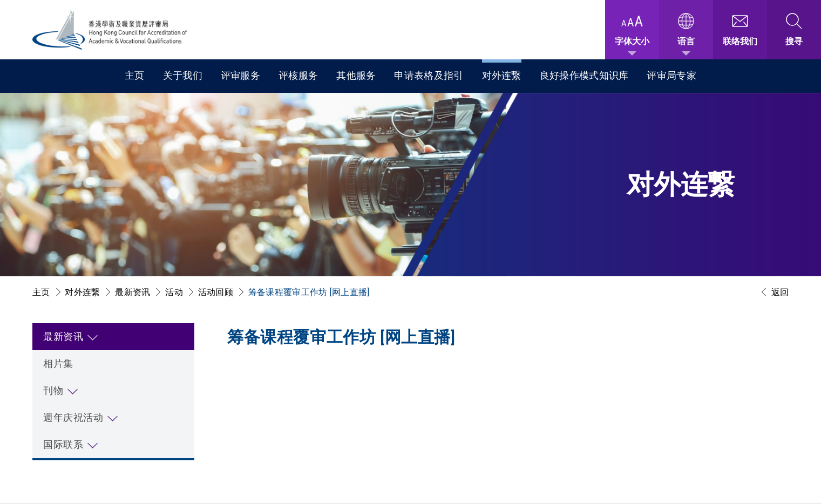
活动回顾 (216, 292)
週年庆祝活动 (73, 417)
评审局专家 (671, 75)
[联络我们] (740, 30)
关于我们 (183, 75)
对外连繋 (502, 75)
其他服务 (356, 75)
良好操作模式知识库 (584, 75)
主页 (135, 75)
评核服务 (298, 75)
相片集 (58, 363)
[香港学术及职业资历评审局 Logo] (110, 30)
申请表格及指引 (429, 75)
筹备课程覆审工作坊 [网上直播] (309, 292)
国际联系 (63, 444)
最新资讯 (133, 292)
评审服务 (240, 75)
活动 (174, 292)
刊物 (53, 390)
